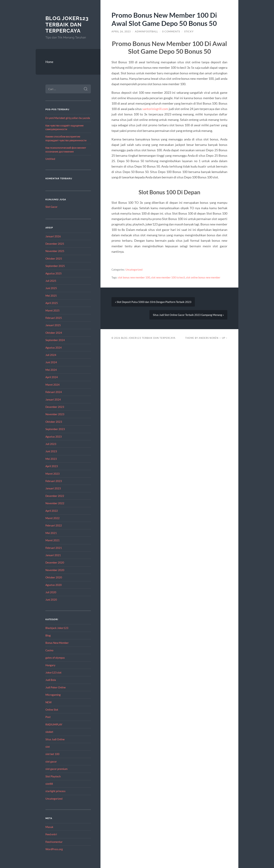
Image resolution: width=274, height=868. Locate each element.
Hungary (50, 665)
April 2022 (52, 511)
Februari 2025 (54, 318)
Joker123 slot (53, 672)
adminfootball (146, 31)
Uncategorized (54, 799)
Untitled (50, 159)
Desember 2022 (55, 496)
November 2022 (55, 503)
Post (48, 717)
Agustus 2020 (54, 585)
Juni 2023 (51, 451)
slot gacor (51, 761)
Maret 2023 (53, 474)
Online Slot (52, 710)
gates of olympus (55, 658)
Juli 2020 (51, 592)
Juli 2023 (51, 444)
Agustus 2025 (54, 273)
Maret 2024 (53, 385)
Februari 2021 (54, 548)
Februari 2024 (54, 392)
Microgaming (53, 695)
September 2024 (55, 340)
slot (48, 747)
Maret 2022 (53, 518)
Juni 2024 (51, 362)
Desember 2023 (55, 407)
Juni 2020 (51, 600)
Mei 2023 (51, 459)
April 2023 (52, 466)
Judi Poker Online (56, 687)
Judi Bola (51, 680)
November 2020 (55, 570)
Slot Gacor (51, 207)
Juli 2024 (51, 355)
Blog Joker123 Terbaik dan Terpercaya (67, 24)
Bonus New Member (57, 643)
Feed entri (51, 834)
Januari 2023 (53, 488)
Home (49, 62)
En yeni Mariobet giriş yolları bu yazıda (68, 118)
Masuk (49, 827)
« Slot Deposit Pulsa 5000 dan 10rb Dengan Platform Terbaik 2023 (153, 302)
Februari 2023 (54, 481)
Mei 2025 (51, 296)
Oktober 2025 (54, 258)
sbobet (49, 732)
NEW (48, 702)
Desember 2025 (55, 244)
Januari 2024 (53, 399)
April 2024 (52, 377)
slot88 (49, 784)
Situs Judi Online (55, 739)
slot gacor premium (56, 769)
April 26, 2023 (121, 31)
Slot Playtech (53, 776)
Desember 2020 (55, 562)
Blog (48, 635)
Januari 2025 (53, 325)
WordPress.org (54, 849)
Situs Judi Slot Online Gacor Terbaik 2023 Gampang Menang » (188, 315)
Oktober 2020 (54, 577)
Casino (49, 650)
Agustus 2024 (54, 348)
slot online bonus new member (203, 277)
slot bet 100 (52, 754)
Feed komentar (54, 842)
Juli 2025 (51, 281)
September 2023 (55, 429)
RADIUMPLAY (54, 724)
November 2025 (55, 251)
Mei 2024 (51, 370)
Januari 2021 (53, 555)
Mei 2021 (51, 533)
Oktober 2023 (54, 422)
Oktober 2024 (54, 333)
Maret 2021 (53, 540)
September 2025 (55, 266)
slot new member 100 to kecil (168, 277)
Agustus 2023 (54, 437)
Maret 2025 (53, 310)
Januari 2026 (53, 236)
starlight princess (55, 791)
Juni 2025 (51, 288)
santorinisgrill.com (155, 109)
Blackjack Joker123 (57, 628)
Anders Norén (209, 338)
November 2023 (55, 414)
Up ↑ (225, 338)
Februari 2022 (54, 525)
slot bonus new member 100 (134, 277)
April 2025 (52, 303)
